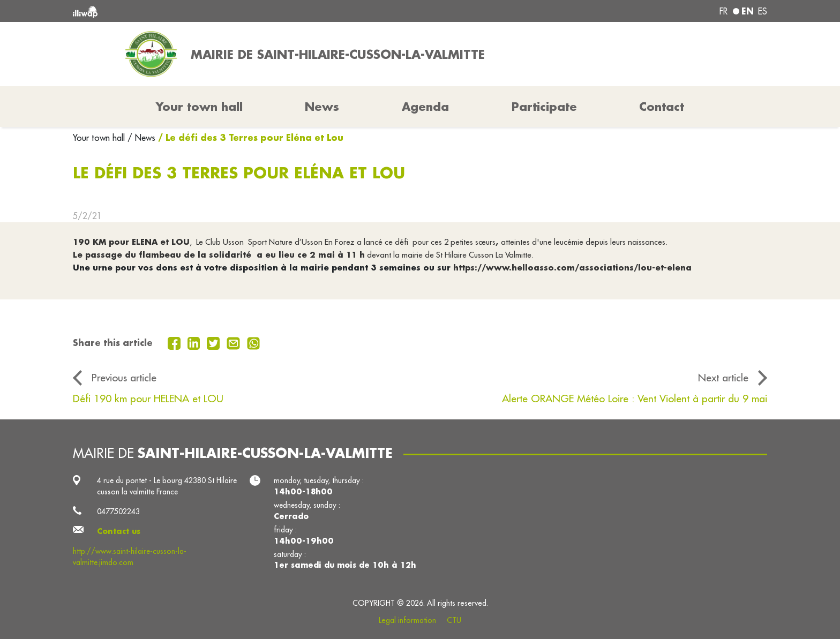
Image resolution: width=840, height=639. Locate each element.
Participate (544, 107)
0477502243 (118, 512)
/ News (141, 138)
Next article (723, 378)
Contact (662, 107)
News (322, 107)
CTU (454, 620)
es (763, 11)
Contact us (119, 531)
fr (723, 11)
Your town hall (100, 138)
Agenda (425, 107)
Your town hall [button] (199, 107)
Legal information (407, 620)
